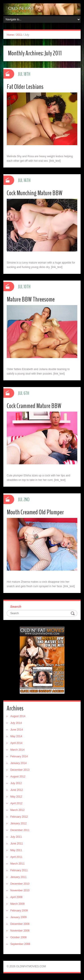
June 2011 (17, 844)
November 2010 (20, 890)
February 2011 (19, 870)
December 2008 (20, 924)
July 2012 (16, 783)
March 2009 (17, 904)
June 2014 (17, 730)
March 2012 (17, 810)
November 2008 (20, 931)
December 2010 (20, 884)
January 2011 (18, 877)
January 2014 (18, 763)
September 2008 (20, 944)
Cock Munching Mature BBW (35, 193)
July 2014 (16, 723)
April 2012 (16, 803)
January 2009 (18, 917)
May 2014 (16, 736)
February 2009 (19, 911)
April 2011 (16, 857)
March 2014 (17, 750)
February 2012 (19, 817)
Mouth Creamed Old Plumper (35, 512)
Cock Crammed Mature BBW (34, 406)
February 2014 (19, 756)
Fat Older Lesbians (25, 87)
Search (16, 606)
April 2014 (16, 743)
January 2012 (18, 823)
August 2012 (18, 777)
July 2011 (16, 837)
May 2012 (16, 797)
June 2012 (17, 790)
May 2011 (16, 850)
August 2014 (18, 716)
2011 (19, 35)
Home (10, 35)
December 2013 (20, 770)
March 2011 (17, 864)
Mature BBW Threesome (31, 299)
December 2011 (20, 830)
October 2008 (18, 937)
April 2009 (16, 897)
